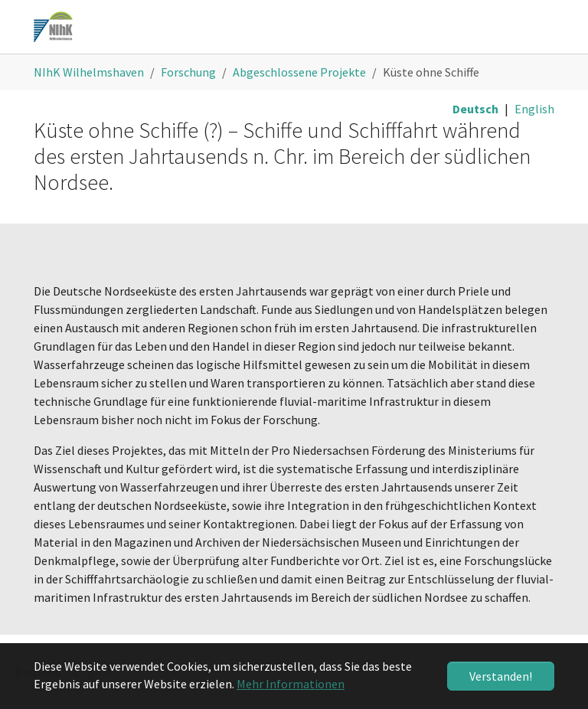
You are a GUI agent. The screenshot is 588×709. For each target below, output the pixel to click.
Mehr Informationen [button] (291, 684)
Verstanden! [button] (501, 676)
